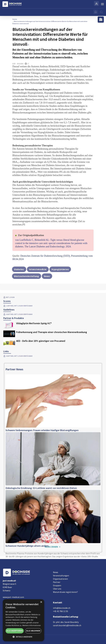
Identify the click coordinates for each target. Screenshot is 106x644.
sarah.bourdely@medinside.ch (67, 625)
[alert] (23, 620)
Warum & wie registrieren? (65, 592)
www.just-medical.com (13, 597)
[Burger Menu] (102, 4)
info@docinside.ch (62, 608)
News (56, 572)
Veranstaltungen (61, 576)
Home (15, 19)
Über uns (57, 589)
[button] (23, 637)
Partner (57, 582)
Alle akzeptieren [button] (15, 631)
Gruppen (57, 585)
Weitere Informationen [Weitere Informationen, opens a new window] (32, 625)
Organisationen (60, 579)
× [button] (41, 602)
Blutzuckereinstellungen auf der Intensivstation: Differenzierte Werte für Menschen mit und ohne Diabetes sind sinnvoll (50, 22)
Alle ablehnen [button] (33, 631)
